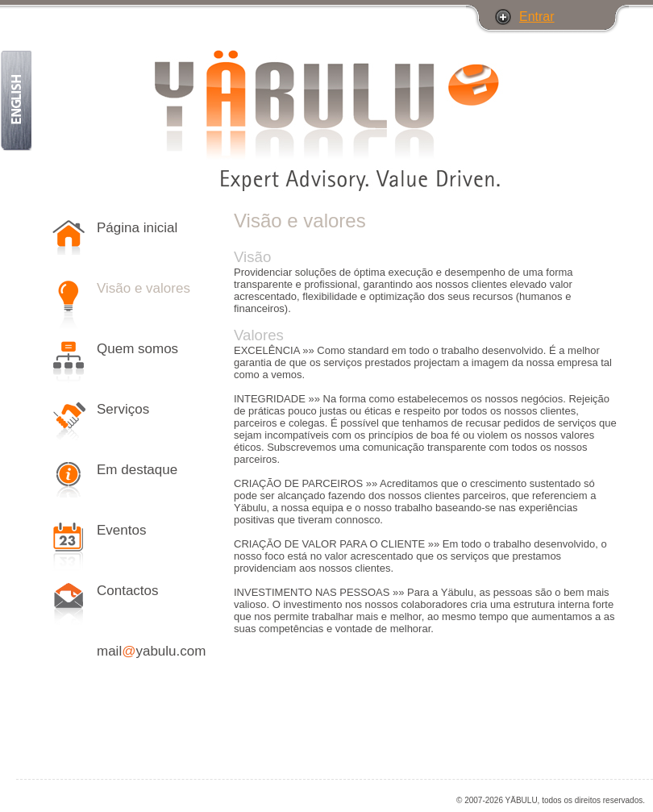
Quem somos (137, 349)
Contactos (128, 591)
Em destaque (137, 470)
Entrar (537, 17)
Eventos (121, 530)
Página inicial (137, 228)
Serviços (123, 409)
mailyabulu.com (151, 651)
